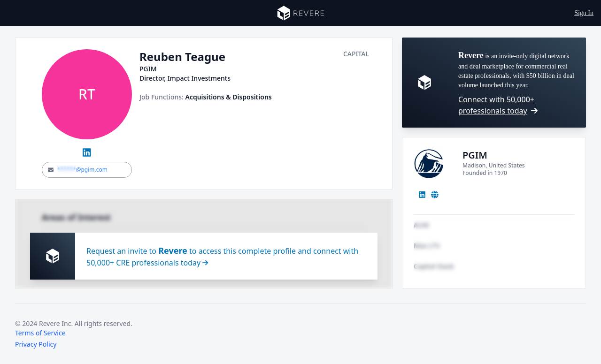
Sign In (584, 13)
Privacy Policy (36, 344)
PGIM (475, 155)
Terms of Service (40, 333)
